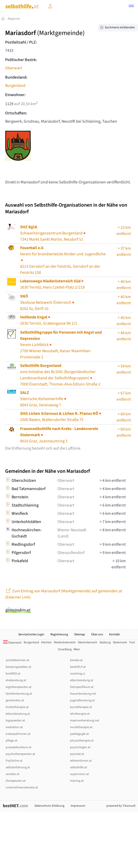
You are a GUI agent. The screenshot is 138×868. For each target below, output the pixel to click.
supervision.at (79, 774)
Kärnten (46, 642)
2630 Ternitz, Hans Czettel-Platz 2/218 (52, 284)
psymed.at (77, 754)
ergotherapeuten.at (19, 687)
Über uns (97, 634)
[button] (131, 7)
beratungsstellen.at (18, 667)
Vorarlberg (65, 649)
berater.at (76, 660)
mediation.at (14, 727)
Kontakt (114, 634)
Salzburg (105, 642)
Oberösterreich (88, 642)
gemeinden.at (15, 700)
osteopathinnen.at (18, 734)
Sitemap (80, 634)
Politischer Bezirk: (21, 60)
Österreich (12, 643)
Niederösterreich (65, 642)
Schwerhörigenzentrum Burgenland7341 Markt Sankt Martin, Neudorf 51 (53, 233)
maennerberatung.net (85, 720)
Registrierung (59, 634)
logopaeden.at (15, 720)
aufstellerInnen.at (17, 660)
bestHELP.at (78, 667)
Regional (14, 19)
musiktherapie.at (81, 727)
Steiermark (120, 642)
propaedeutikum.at (19, 747)
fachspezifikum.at (82, 687)
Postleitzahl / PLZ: (21, 42)
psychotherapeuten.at (20, 754)
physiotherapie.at (82, 741)
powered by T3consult (121, 806)
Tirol (132, 642)
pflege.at (11, 741)
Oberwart (14, 68)
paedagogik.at (79, 734)
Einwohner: (15, 95)
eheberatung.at (16, 680)
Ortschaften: (16, 113)
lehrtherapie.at (80, 714)
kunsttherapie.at (81, 707)
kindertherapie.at (17, 707)
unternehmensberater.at (22, 787)
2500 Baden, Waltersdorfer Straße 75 (61, 417)
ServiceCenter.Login (31, 634)
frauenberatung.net (83, 694)
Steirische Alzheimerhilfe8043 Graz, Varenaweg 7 (44, 399)
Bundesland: (16, 77)
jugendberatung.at (82, 700)
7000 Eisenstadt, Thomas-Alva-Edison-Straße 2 (60, 375)
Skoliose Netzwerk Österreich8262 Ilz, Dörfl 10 (48, 302)
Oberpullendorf (71, 553)
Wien (77, 649)
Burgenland (15, 86)
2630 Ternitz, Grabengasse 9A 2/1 (49, 320)
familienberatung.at (19, 694)
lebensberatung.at (18, 714)
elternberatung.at (82, 680)
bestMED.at (13, 674)
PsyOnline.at (14, 761)
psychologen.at (80, 747)
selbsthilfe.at (79, 767)
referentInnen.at (81, 761)
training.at (77, 781)
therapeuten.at (16, 781)
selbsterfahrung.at (18, 767)
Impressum (78, 806)
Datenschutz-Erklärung (49, 806)
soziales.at (12, 774)
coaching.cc (78, 674)
